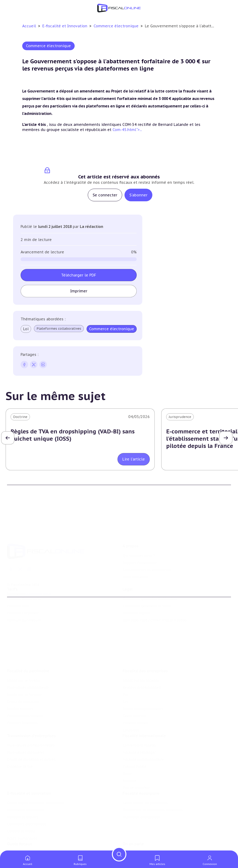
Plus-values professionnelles (31, 721)
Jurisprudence (180, 417)
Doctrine (20, 417)
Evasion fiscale (134, 742)
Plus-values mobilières (26, 728)
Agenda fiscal (18, 842)
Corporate (131, 703)
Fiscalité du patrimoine (28, 643)
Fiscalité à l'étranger (139, 728)
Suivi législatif (19, 849)
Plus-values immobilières (28, 660)
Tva (125, 667)
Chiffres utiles (19, 835)
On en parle (133, 825)
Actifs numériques (22, 817)
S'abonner (138, 195)
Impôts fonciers (20, 681)
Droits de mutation (23, 674)
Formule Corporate (23, 598)
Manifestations (135, 849)
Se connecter (105, 195)
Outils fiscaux (19, 825)
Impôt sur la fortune (24, 667)
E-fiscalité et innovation (29, 772)
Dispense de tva (20, 742)
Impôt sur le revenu (23, 653)
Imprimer (79, 291)
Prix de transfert (136, 763)
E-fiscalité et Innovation (65, 26)
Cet (125, 674)
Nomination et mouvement (145, 835)
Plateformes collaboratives (59, 329)
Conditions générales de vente (147, 591)
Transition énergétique (141, 796)
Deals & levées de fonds (142, 842)
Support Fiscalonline (140, 540)
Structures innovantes (25, 788)
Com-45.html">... (127, 130)
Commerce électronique (117, 26)
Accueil (29, 26)
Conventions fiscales (139, 721)
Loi (26, 329)
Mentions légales (136, 598)
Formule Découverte (24, 584)
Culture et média (21, 810)
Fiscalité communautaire (143, 735)
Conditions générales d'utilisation (150, 584)
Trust (127, 749)
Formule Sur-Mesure (24, 605)
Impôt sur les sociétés (141, 653)
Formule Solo (18, 591)
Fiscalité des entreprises (145, 643)
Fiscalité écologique (141, 772)
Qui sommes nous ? (139, 533)
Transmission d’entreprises (31, 711)
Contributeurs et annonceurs (147, 547)
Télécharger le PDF (79, 275)
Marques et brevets (23, 796)
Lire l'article (134, 459)
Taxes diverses (134, 688)
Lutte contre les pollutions (145, 781)
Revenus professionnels (142, 660)
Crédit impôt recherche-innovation (35, 781)
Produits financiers (22, 695)
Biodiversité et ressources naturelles (153, 788)
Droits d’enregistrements (143, 681)
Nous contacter (135, 555)
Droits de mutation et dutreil (31, 735)
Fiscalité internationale (144, 711)
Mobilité (129, 756)
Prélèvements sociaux (25, 688)
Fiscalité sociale (135, 695)
